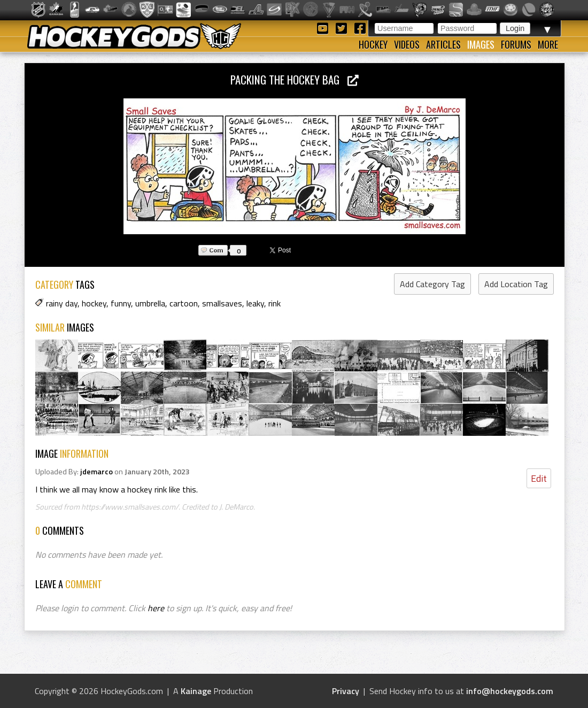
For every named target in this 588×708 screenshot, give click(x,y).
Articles (443, 44)
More (548, 44)
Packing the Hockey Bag (295, 79)
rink (274, 303)
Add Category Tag (432, 284)
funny (121, 303)
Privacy (346, 691)
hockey (94, 303)
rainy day (62, 303)
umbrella (150, 303)
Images (481, 44)
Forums (516, 44)
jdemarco (96, 472)
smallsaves (222, 303)
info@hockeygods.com (510, 691)
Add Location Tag (516, 284)
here (156, 608)
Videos (407, 44)
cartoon (184, 303)
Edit (539, 478)
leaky (255, 303)
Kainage (196, 691)
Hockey (373, 44)
